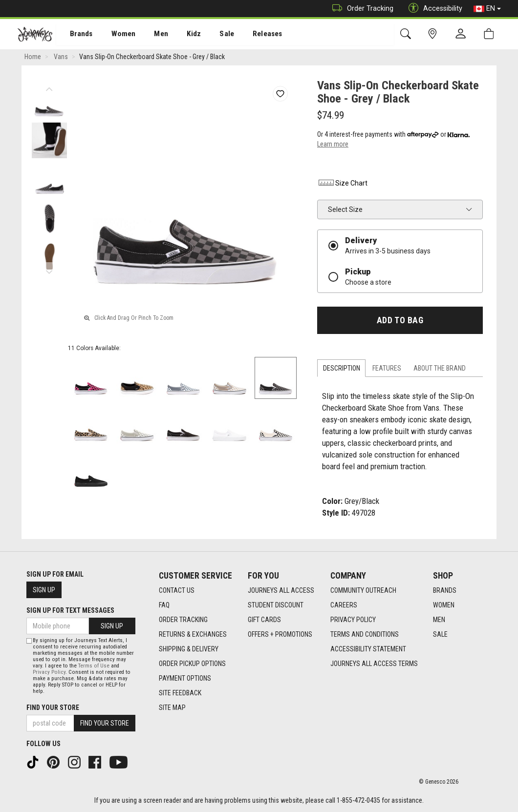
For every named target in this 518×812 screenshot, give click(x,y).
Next (49, 271)
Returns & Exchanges (193, 635)
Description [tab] (342, 370)
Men (151, 35)
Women (116, 35)
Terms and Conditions (365, 635)
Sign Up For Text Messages (70, 610)
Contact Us (177, 591)
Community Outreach (363, 591)
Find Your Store (53, 708)
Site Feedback (180, 693)
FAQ (164, 605)
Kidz (183, 35)
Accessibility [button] (433, 9)
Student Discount (276, 605)
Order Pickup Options (192, 664)
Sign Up (44, 590)
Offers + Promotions (280, 635)
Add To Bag (400, 322)
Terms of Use (94, 666)
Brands (76, 35)
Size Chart (342, 185)
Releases (253, 35)
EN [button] (487, 9)
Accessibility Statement (368, 649)
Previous (49, 88)
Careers (344, 605)
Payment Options (185, 679)
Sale (214, 35)
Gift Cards (264, 620)
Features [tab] (387, 370)
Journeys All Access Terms (374, 664)
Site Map (172, 708)
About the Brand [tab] (440, 370)
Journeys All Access (281, 591)
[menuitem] (76, 34)
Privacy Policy (353, 620)
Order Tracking (360, 9)
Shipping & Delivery (189, 649)
